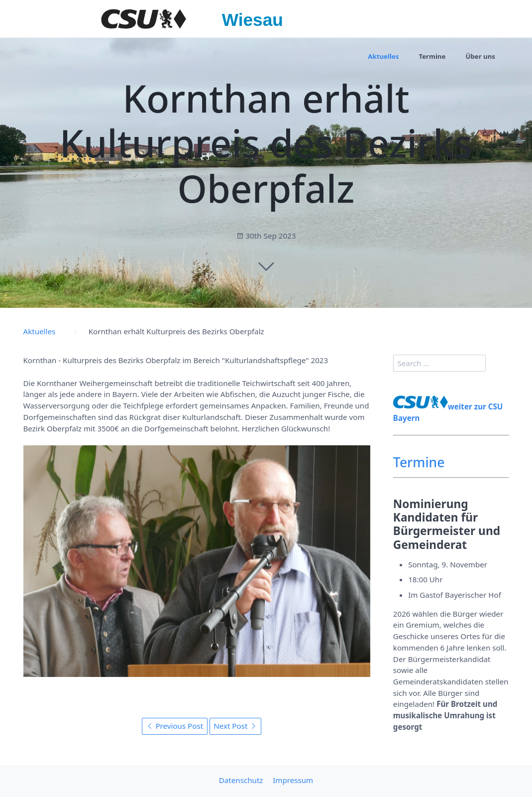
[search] (439, 363)
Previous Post (175, 726)
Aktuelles (383, 56)
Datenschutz (241, 780)
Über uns (480, 56)
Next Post (235, 726)
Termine (432, 56)
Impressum (293, 780)
